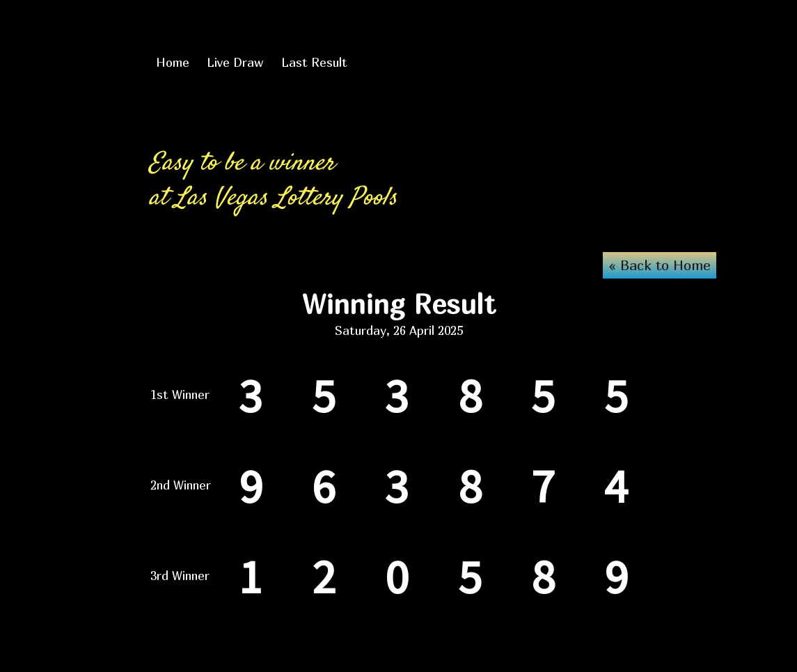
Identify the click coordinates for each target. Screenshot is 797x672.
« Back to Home (660, 265)
